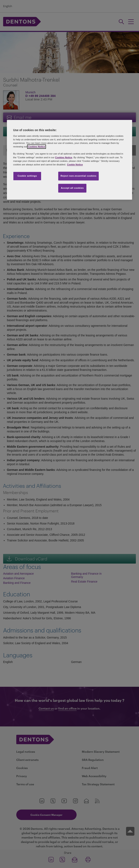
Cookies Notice (37, 147)
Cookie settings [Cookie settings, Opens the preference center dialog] (27, 176)
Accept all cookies (72, 188)
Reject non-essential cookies (78, 176)
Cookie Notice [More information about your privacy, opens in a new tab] (75, 165)
